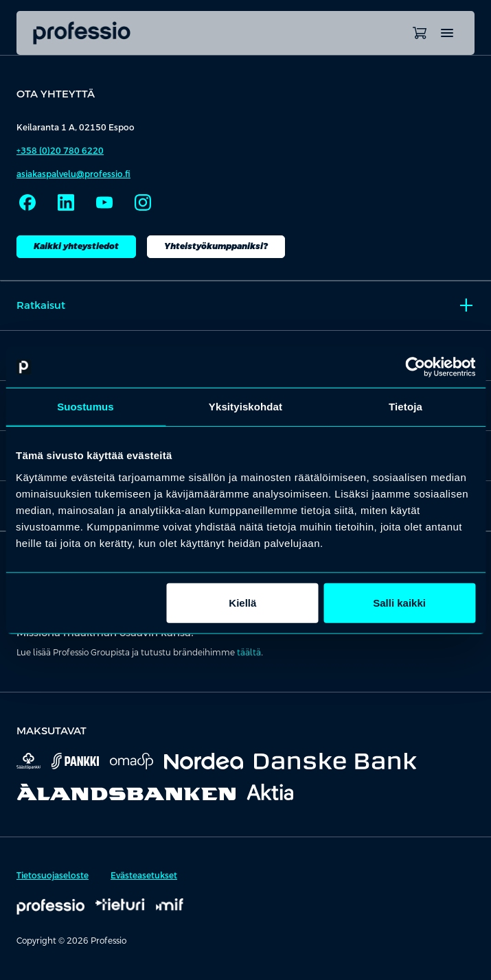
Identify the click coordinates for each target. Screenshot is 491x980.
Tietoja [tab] (406, 407)
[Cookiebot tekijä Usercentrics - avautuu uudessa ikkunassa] (415, 367)
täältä (249, 653)
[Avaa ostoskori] (420, 33)
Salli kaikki (399, 602)
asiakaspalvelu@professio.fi (73, 174)
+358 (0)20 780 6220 (60, 151)
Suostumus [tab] (85, 407)
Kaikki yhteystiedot (76, 246)
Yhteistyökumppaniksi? (216, 246)
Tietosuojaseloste (53, 876)
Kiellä (242, 602)
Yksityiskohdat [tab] (245, 407)
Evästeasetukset (144, 876)
